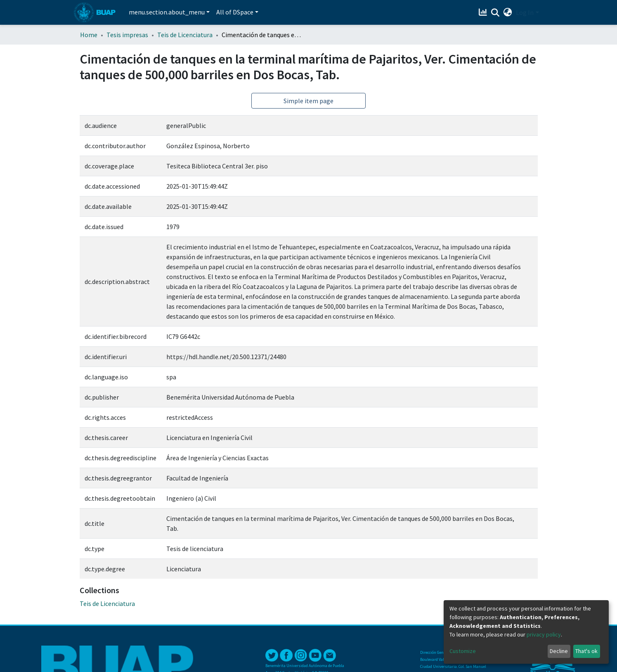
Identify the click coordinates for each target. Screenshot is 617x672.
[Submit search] (495, 13)
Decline (559, 651)
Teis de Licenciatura (185, 35)
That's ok (586, 651)
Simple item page (308, 101)
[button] (507, 12)
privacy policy (544, 634)
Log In (525, 12)
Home (89, 35)
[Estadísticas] (483, 12)
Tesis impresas (127, 35)
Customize (463, 651)
